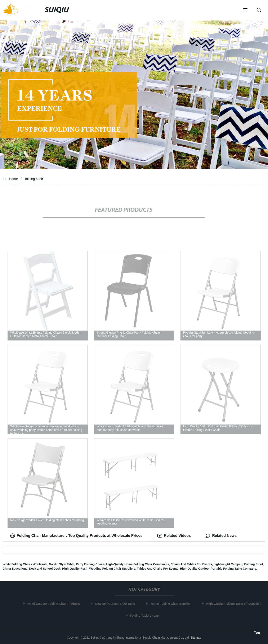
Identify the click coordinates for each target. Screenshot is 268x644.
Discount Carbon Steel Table (117, 604)
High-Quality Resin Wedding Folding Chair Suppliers (99, 569)
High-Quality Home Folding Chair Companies (137, 564)
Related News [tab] (221, 536)
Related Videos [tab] (174, 536)
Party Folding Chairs (90, 564)
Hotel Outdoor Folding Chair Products (55, 604)
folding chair (34, 179)
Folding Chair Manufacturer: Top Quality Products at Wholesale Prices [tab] (76, 536)
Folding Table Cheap (146, 615)
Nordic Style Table (62, 564)
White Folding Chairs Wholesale (25, 564)
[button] (245, 10)
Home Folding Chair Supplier (172, 604)
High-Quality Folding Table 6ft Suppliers (235, 604)
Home (14, 179)
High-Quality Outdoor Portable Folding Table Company (218, 569)
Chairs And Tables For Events (191, 564)
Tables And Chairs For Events (158, 569)
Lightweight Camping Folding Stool (238, 564)
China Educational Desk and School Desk (32, 569)
